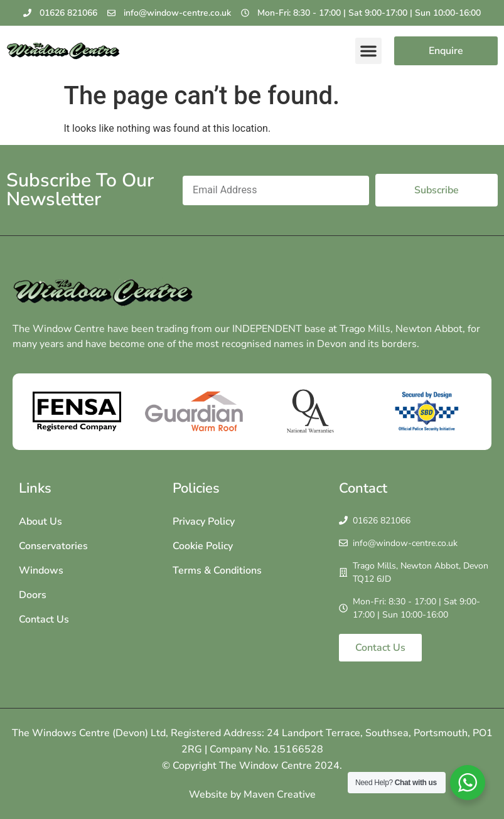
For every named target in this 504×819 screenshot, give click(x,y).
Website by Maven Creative (252, 795)
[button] (368, 51)
